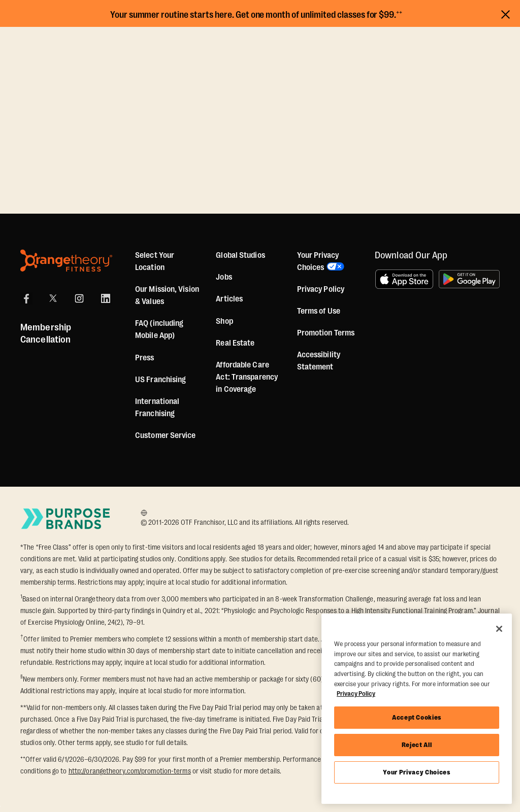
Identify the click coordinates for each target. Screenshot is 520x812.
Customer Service (166, 435)
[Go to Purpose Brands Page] (66, 518)
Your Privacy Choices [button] (318, 261)
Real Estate (235, 343)
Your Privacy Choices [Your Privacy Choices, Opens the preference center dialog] (416, 772)
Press (145, 358)
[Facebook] (26, 298)
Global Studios (240, 255)
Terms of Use (319, 311)
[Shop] (224, 321)
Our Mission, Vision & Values (167, 295)
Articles (229, 299)
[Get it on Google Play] (469, 279)
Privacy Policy (321, 289)
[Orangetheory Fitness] (66, 261)
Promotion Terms (326, 333)
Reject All (417, 745)
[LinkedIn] (106, 298)
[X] (53, 298)
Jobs (224, 277)
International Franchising (157, 408)
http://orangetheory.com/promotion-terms (130, 771)
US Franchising (160, 380)
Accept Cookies (417, 717)
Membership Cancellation (46, 333)
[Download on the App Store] (404, 279)
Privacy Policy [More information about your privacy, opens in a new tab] (356, 693)
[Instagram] (79, 298)
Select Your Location (155, 261)
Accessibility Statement (319, 361)
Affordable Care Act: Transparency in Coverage (247, 377)
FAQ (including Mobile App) (159, 329)
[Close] (499, 629)
